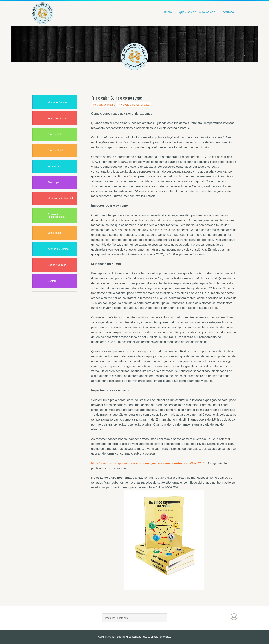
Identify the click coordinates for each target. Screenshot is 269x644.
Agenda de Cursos (58, 249)
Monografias (55, 233)
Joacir (63, 619)
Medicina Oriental (103, 105)
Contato (52, 281)
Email (234, 617)
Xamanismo (54, 166)
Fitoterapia (54, 182)
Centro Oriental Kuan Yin (43, 8)
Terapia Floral (55, 150)
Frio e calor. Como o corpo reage (117, 98)
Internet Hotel (134, 637)
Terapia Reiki (55, 134)
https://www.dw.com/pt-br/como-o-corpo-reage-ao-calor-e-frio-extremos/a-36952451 (148, 463)
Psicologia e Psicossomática (134, 105)
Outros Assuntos (57, 265)
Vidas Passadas (57, 118)
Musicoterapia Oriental (60, 198)
